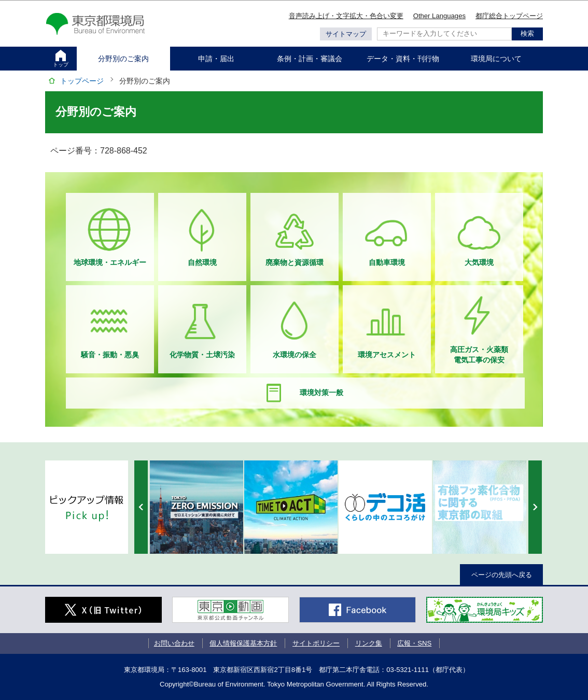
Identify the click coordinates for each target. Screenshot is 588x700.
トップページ (82, 81)
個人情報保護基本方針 (243, 643)
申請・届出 (216, 59)
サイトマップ (346, 34)
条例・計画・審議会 (310, 59)
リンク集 (369, 643)
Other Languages (439, 16)
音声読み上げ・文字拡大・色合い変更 (346, 16)
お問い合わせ (174, 643)
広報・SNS (414, 643)
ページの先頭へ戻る (502, 575)
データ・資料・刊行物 (403, 59)
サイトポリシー (316, 643)
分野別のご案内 (123, 59)
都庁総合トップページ (509, 16)
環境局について (496, 59)
